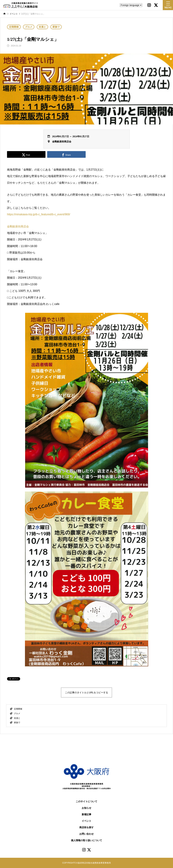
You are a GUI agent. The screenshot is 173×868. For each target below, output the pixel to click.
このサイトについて (86, 802)
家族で (56, 27)
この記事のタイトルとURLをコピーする (86, 692)
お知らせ (86, 808)
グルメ (29, 27)
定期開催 (14, 27)
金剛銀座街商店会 (62, 142)
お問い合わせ (86, 834)
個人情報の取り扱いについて (86, 840)
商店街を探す (86, 827)
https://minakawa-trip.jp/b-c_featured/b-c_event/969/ (39, 214)
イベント (86, 821)
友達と (42, 27)
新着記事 (86, 814)
